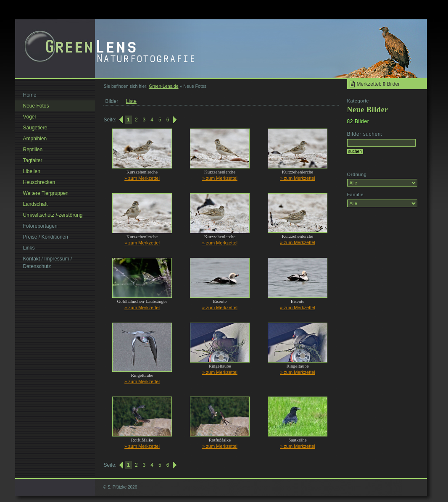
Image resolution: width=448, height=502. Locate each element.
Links (29, 248)
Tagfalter (33, 160)
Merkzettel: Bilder (378, 84)
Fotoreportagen (40, 226)
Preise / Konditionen (46, 237)
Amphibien (35, 139)
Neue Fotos (36, 106)
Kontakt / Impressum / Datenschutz (48, 263)
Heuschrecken (39, 182)
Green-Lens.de (164, 86)
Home (30, 95)
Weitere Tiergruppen (46, 193)
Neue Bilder (368, 110)
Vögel (30, 117)
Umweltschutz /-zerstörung (53, 215)
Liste (131, 101)
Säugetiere (35, 128)
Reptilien (33, 150)
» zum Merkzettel (142, 178)
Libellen (32, 171)
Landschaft (36, 204)
